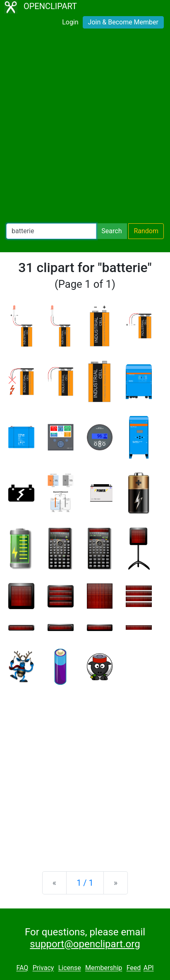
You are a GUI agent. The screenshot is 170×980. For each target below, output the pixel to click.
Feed (134, 968)
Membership (104, 968)
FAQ (22, 968)
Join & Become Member (123, 22)
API (149, 968)
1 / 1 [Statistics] (85, 883)
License (70, 968)
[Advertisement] (85, 128)
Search (111, 231)
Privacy (43, 968)
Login (70, 22)
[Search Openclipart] (51, 231)
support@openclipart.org (85, 944)
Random (146, 231)
